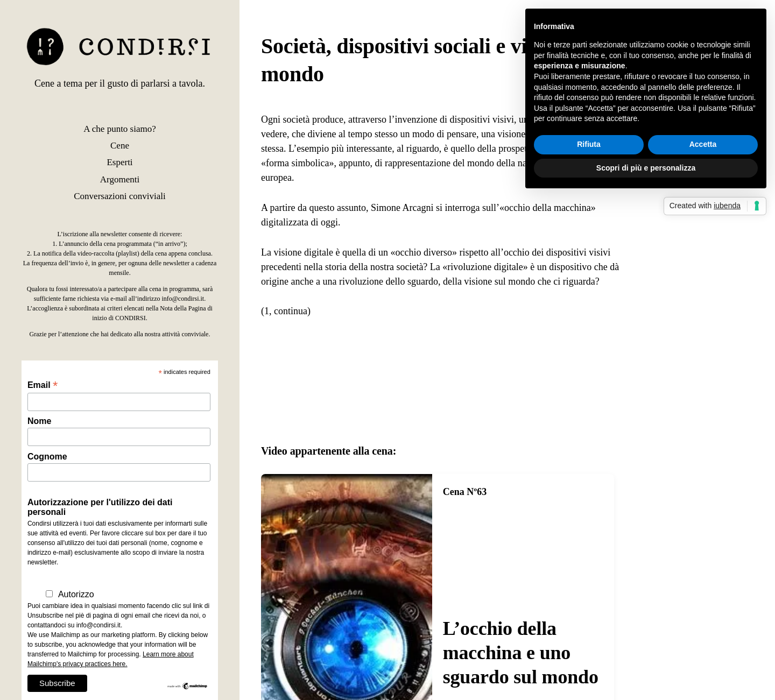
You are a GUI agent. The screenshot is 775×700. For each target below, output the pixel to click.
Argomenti (120, 179)
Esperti (119, 162)
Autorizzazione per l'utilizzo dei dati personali (100, 507)
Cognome (47, 457)
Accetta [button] (703, 144)
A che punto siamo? (120, 129)
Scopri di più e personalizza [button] (646, 168)
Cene (120, 146)
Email (43, 385)
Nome (39, 421)
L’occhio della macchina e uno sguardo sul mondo (521, 653)
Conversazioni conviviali (119, 196)
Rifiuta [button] (589, 144)
